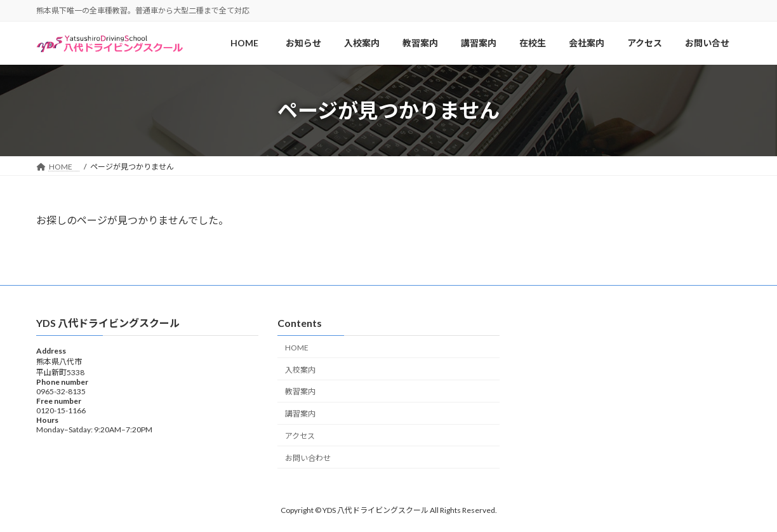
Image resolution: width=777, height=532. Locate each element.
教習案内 (300, 391)
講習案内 (300, 414)
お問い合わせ (308, 457)
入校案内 (300, 369)
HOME (301, 347)
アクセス (300, 435)
